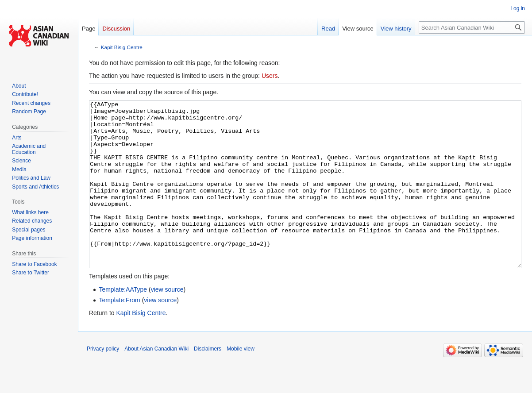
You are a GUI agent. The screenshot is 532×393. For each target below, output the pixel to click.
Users (270, 76)
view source (167, 323)
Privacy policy (103, 382)
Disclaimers (208, 382)
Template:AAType (123, 323)
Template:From (119, 333)
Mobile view (241, 382)
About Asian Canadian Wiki (156, 382)
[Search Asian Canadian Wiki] (472, 27)
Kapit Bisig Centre (122, 47)
